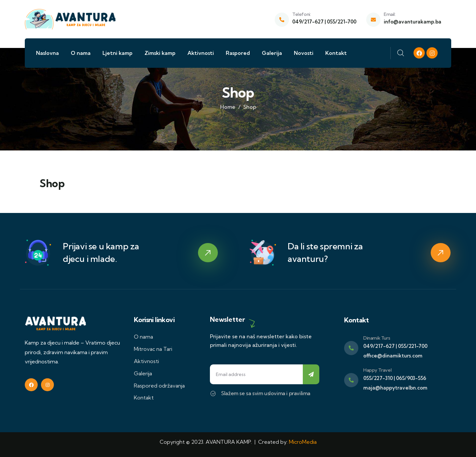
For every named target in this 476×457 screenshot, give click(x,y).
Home (228, 107)
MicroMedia (303, 442)
